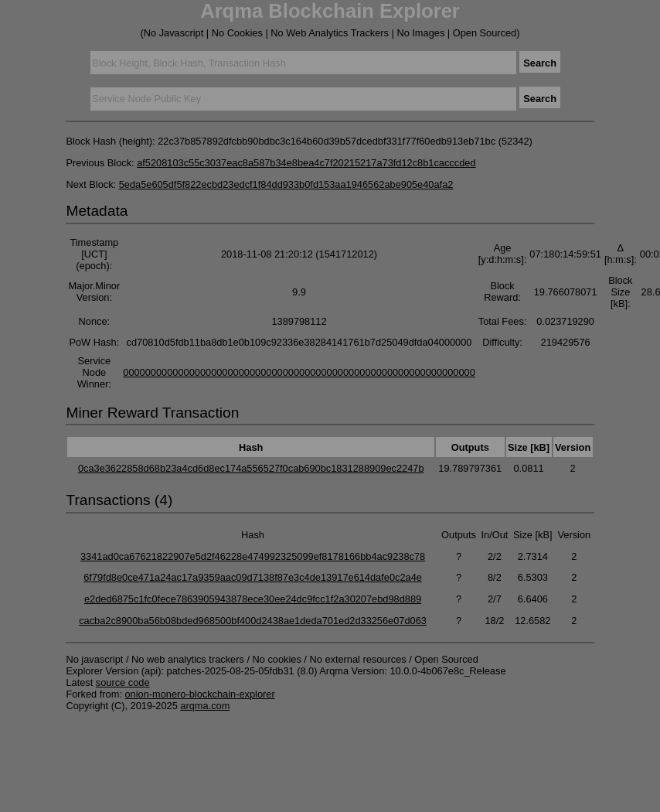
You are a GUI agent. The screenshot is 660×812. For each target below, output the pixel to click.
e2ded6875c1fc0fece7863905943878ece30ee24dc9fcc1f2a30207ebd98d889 (253, 599)
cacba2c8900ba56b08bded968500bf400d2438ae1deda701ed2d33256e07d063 (253, 621)
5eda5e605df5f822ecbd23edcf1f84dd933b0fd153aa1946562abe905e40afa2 (286, 184)
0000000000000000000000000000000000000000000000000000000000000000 (299, 372)
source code (123, 682)
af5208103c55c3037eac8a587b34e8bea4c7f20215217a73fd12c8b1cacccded (306, 163)
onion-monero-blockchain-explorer (200, 694)
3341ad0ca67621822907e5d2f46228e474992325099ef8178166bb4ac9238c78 (253, 556)
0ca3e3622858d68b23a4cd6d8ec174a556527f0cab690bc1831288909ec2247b (251, 468)
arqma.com (205, 706)
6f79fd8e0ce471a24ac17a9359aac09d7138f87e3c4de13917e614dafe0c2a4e (253, 577)
